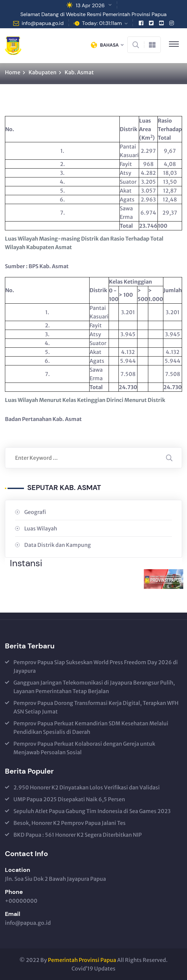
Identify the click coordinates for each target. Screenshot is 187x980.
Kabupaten (42, 72)
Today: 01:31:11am (102, 23)
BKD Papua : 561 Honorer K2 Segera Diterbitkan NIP (78, 835)
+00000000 (21, 901)
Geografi (35, 512)
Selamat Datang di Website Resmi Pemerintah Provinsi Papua (93, 14)
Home (13, 72)
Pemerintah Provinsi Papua (82, 960)
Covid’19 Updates (93, 968)
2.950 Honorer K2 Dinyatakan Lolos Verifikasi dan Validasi (87, 787)
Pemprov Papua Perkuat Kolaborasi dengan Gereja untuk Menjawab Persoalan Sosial (84, 748)
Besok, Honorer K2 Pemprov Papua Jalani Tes (70, 823)
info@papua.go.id (43, 23)
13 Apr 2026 (90, 5)
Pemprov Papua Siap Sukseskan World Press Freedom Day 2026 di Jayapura (96, 666)
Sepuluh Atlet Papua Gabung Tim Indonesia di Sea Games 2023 (92, 811)
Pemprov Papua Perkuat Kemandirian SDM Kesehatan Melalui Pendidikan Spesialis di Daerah (91, 728)
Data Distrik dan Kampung (58, 545)
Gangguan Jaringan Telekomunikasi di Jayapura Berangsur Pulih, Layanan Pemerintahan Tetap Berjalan (94, 687)
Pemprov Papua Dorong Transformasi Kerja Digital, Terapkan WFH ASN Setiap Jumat (96, 707)
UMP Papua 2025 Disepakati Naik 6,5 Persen (69, 799)
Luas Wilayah (41, 528)
